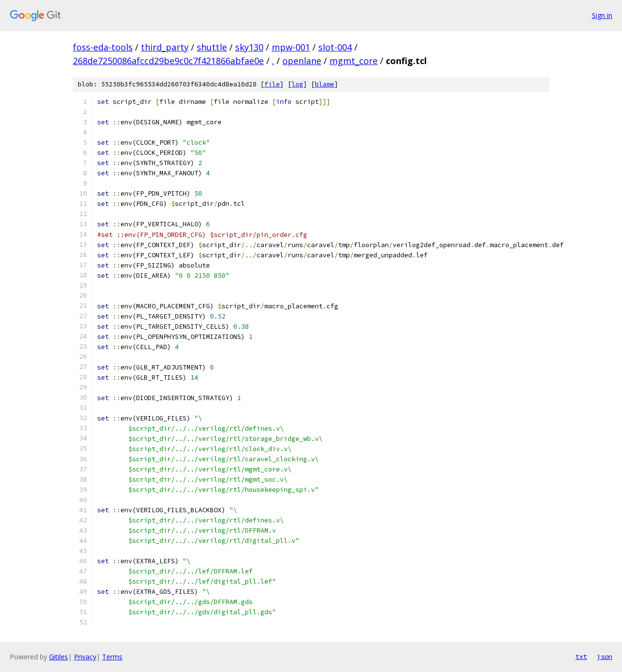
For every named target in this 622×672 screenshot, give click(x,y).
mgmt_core (354, 61)
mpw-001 (291, 47)
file (272, 84)
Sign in (602, 15)
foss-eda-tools (103, 47)
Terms (112, 657)
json (605, 656)
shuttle (212, 47)
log (297, 84)
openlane (302, 61)
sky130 (249, 47)
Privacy (85, 657)
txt (581, 656)
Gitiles (59, 657)
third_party (165, 47)
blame (325, 84)
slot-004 (335, 47)
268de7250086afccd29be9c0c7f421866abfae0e (168, 61)
